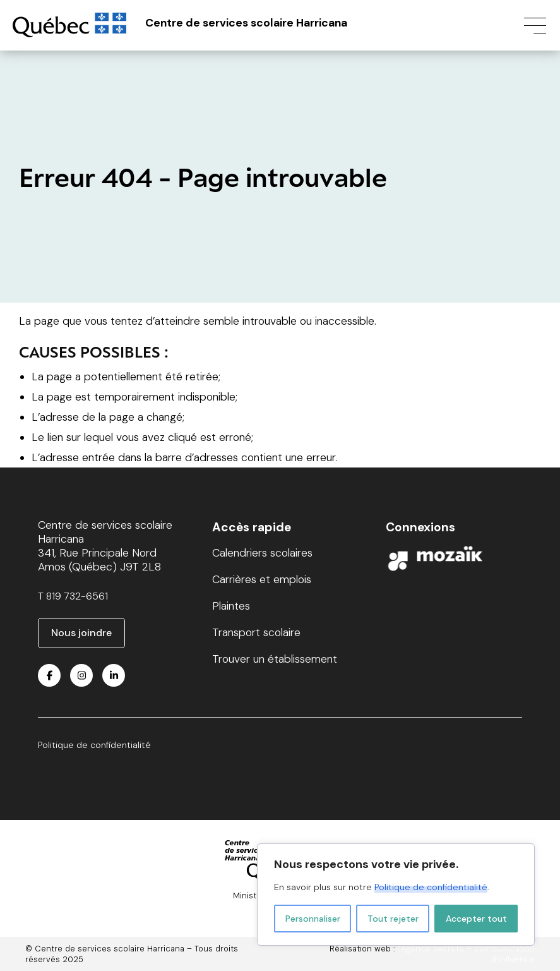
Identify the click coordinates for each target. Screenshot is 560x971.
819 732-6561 (77, 596)
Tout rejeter (393, 919)
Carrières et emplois (262, 579)
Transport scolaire (256, 632)
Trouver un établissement (275, 659)
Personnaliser (313, 919)
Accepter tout (476, 919)
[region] (396, 895)
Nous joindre (81, 633)
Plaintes (231, 606)
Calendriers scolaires (262, 553)
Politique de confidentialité (431, 887)
